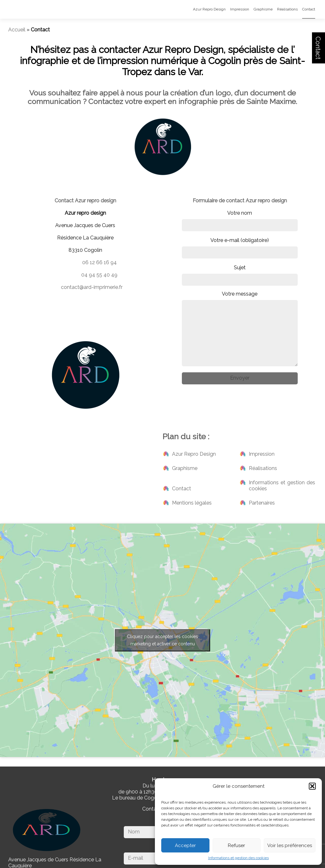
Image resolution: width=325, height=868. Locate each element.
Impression (240, 9)
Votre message (240, 329)
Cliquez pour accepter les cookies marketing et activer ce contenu (162, 640)
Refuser (236, 845)
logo (223, 93)
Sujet (240, 275)
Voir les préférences (290, 845)
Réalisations (287, 9)
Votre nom (240, 221)
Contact (318, 48)
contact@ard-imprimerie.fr (92, 287)
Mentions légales (192, 503)
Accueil (17, 30)
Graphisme (263, 9)
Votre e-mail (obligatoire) (240, 248)
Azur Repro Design (209, 9)
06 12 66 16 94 (99, 262)
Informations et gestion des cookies (239, 858)
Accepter (185, 845)
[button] (312, 786)
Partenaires (262, 503)
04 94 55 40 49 (99, 275)
